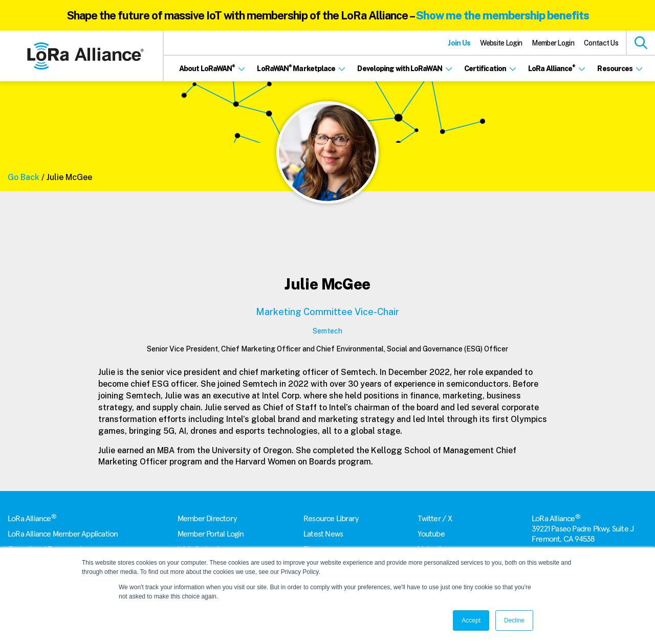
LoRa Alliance (32, 519)
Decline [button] (514, 620)
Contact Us (601, 43)
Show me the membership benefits (503, 15)
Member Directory (207, 519)
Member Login (553, 43)
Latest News (323, 534)
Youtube (431, 534)
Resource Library (331, 519)
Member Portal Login (211, 534)
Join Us (459, 43)
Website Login (501, 43)
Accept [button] (471, 620)
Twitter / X (435, 519)
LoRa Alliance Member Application (63, 534)
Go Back (24, 177)
